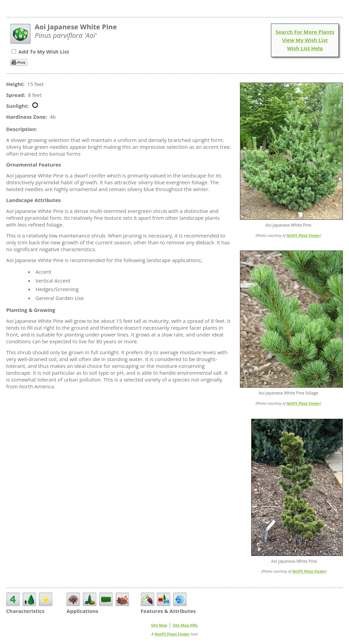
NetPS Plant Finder (303, 235)
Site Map (159, 625)
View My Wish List (305, 40)
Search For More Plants (305, 32)
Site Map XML (185, 625)
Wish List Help (305, 48)
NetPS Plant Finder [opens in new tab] (172, 634)
